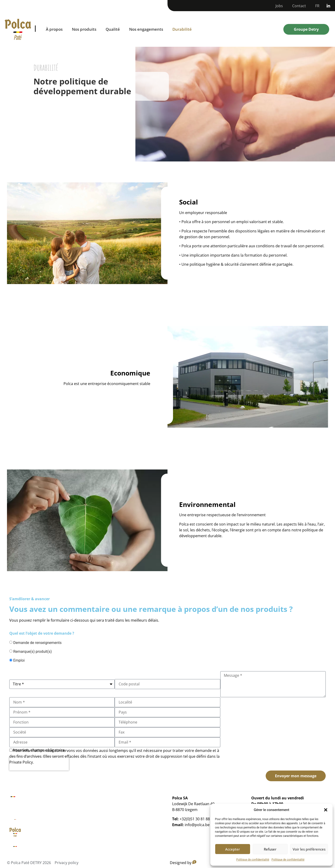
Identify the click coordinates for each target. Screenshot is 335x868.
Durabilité (182, 29)
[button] (326, 810)
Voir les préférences (309, 849)
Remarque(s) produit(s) (33, 652)
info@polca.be (197, 825)
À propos (54, 29)
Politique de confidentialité (253, 860)
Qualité (113, 29)
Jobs (279, 6)
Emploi (19, 660)
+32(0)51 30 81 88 (195, 819)
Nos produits (84, 29)
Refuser (270, 849)
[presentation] (39, 764)
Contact (299, 6)
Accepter (233, 849)
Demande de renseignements (37, 643)
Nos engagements (146, 29)
